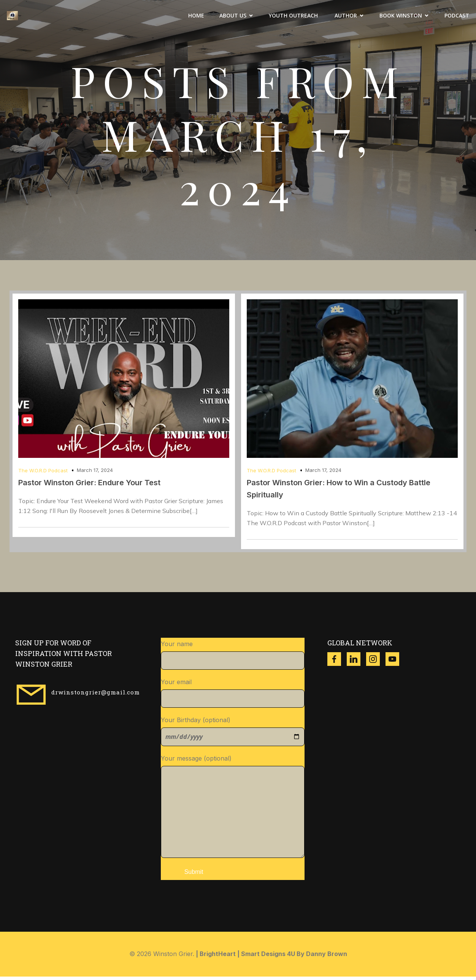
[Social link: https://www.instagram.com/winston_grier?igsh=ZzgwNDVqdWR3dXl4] (376, 662)
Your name (233, 658)
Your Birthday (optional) (233, 735)
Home (196, 17)
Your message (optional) (233, 810)
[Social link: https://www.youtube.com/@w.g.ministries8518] (395, 662)
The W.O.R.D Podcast (43, 474)
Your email (233, 696)
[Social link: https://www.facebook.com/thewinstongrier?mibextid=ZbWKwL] (337, 662)
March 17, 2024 (95, 473)
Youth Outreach (294, 17)
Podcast (457, 17)
